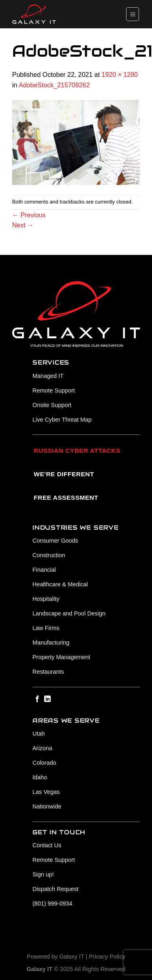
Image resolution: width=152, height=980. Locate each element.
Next (23, 225)
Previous (29, 215)
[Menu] (133, 14)
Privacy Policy (107, 957)
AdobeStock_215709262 (54, 85)
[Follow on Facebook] (37, 699)
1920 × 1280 (120, 75)
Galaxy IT (72, 957)
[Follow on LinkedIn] (47, 699)
